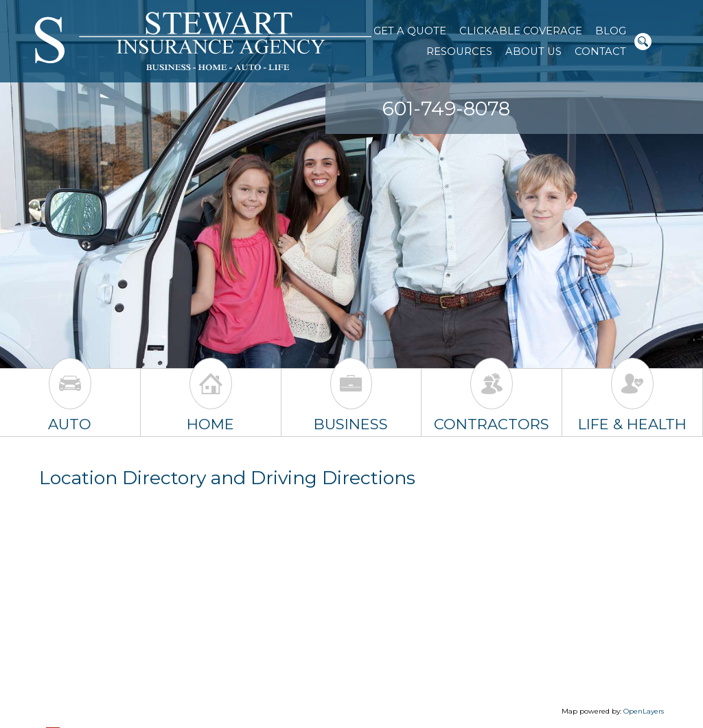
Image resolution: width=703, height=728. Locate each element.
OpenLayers (644, 711)
